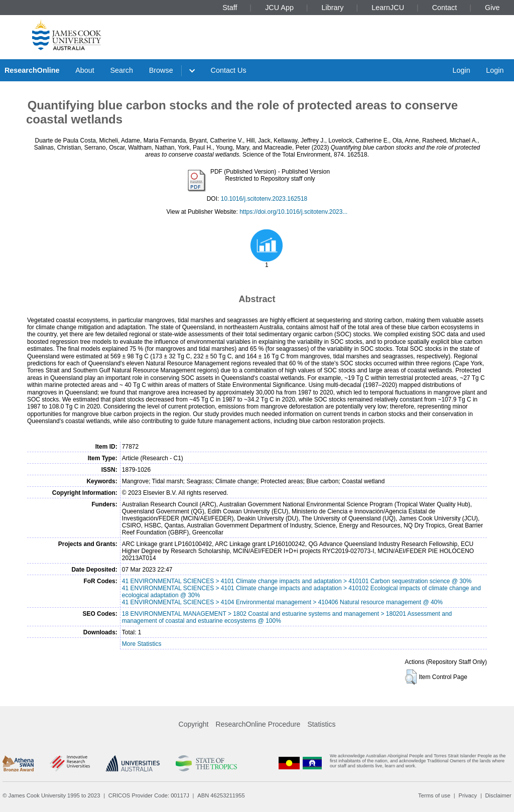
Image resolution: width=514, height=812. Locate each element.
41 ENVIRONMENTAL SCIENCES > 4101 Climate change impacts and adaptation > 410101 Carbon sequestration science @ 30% (297, 581)
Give (492, 8)
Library (333, 8)
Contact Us (229, 70)
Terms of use (434, 795)
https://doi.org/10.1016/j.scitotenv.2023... (293, 212)
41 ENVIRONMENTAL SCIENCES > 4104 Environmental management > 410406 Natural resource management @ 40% (282, 602)
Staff (230, 8)
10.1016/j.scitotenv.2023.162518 (264, 199)
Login (461, 70)
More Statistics (142, 644)
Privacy (468, 795)
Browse (161, 70)
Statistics (321, 724)
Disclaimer (498, 795)
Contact (445, 8)
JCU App (279, 8)
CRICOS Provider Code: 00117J (149, 795)
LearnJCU (388, 8)
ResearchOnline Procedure (258, 724)
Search (121, 70)
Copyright (194, 724)
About (85, 70)
